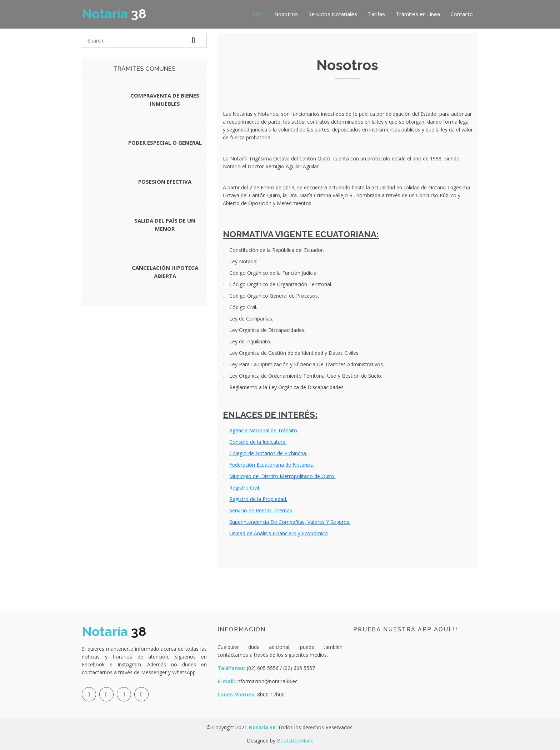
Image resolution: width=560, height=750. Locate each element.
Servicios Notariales (333, 14)
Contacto (462, 14)
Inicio (257, 14)
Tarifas (376, 14)
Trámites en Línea (418, 14)
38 (114, 14)
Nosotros (286, 14)
